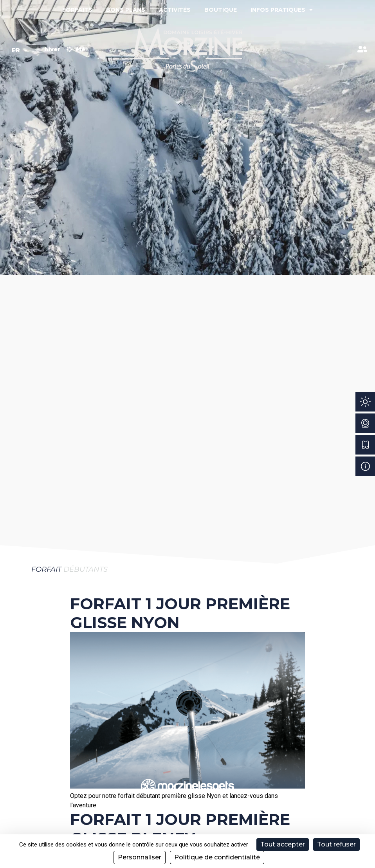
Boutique (221, 10)
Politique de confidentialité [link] (217, 857)
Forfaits (77, 10)
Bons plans (126, 10)
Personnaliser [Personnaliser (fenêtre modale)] (140, 857)
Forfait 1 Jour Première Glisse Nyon (180, 613)
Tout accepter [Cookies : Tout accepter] (283, 844)
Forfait (46, 569)
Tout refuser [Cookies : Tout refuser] (336, 844)
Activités (175, 10)
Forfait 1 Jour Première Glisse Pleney (180, 829)
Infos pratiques (282, 10)
